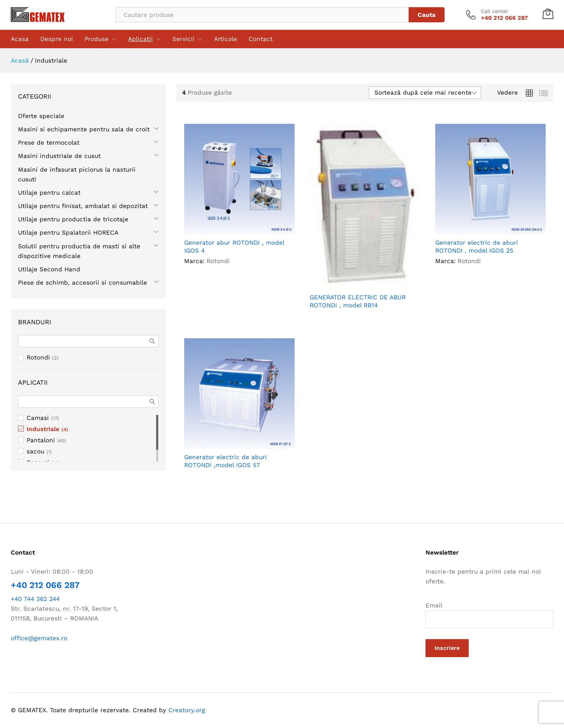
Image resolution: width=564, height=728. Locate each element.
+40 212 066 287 (45, 585)
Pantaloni (41, 440)
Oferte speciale (41, 116)
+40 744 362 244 (35, 599)
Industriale (43, 429)
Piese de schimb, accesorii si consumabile (83, 282)
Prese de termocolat (49, 143)
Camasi (38, 418)
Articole (226, 39)
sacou (35, 451)
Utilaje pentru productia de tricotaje (73, 219)
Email (489, 615)
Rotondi (38, 357)
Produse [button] (97, 39)
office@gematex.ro (39, 638)
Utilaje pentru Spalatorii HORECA (68, 232)
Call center (495, 11)
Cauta (427, 15)
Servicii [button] (183, 39)
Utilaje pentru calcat (49, 193)
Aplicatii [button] (140, 39)
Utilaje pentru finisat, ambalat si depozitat (83, 206)
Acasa (20, 39)
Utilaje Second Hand (49, 269)
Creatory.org (187, 710)
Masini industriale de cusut (59, 156)
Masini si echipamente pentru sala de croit (84, 129)
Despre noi (57, 39)
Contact (261, 39)
